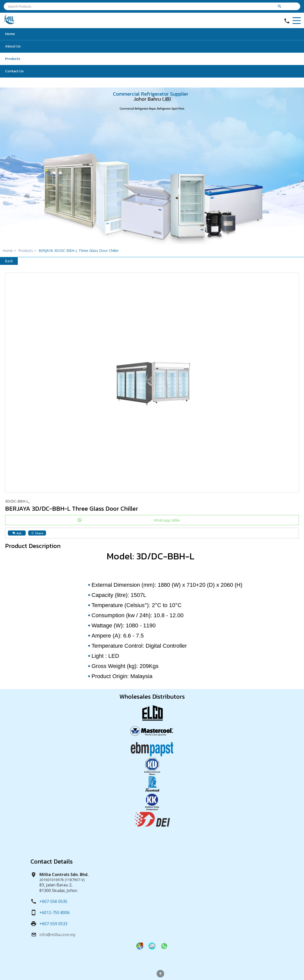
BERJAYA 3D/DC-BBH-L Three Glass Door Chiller (79, 251)
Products (13, 59)
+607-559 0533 (53, 924)
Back (9, 261)
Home (10, 34)
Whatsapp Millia (167, 520)
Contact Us (14, 71)
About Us (13, 46)
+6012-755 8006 (55, 913)
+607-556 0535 (53, 901)
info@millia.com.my (57, 935)
